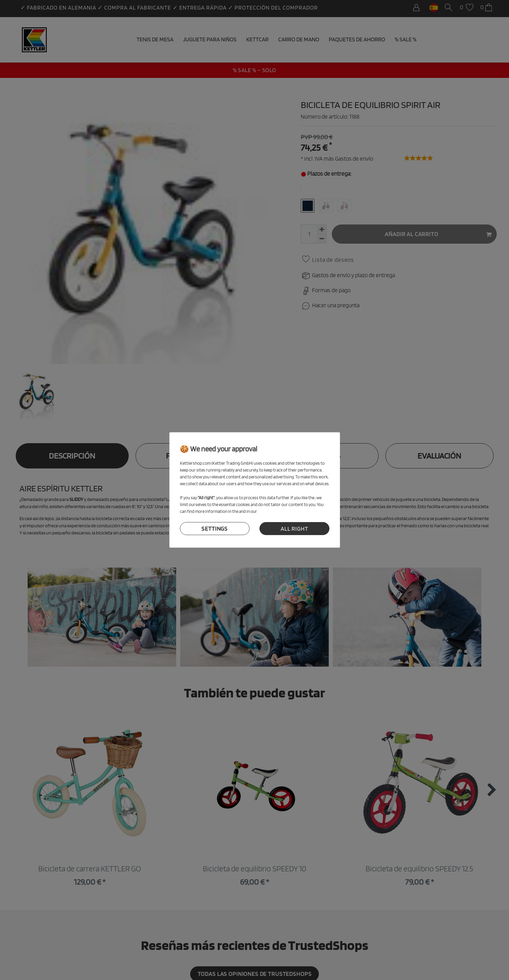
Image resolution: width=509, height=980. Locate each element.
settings (215, 529)
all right (294, 529)
